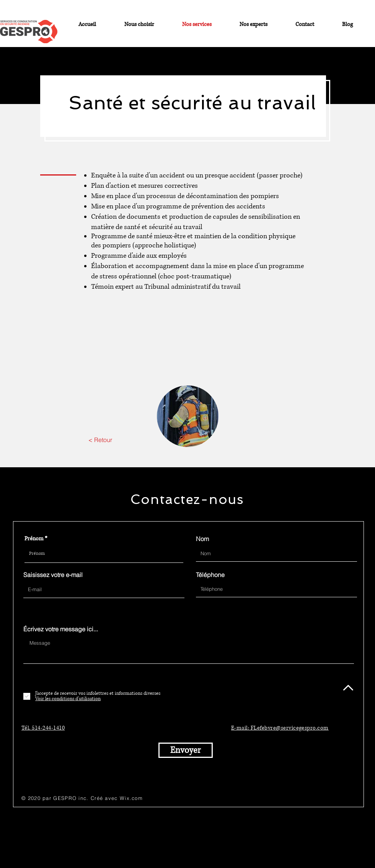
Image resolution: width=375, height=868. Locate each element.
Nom (202, 539)
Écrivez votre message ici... (61, 629)
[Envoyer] (186, 750)
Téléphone (210, 575)
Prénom (34, 539)
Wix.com (131, 798)
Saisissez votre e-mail (53, 575)
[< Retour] (100, 440)
